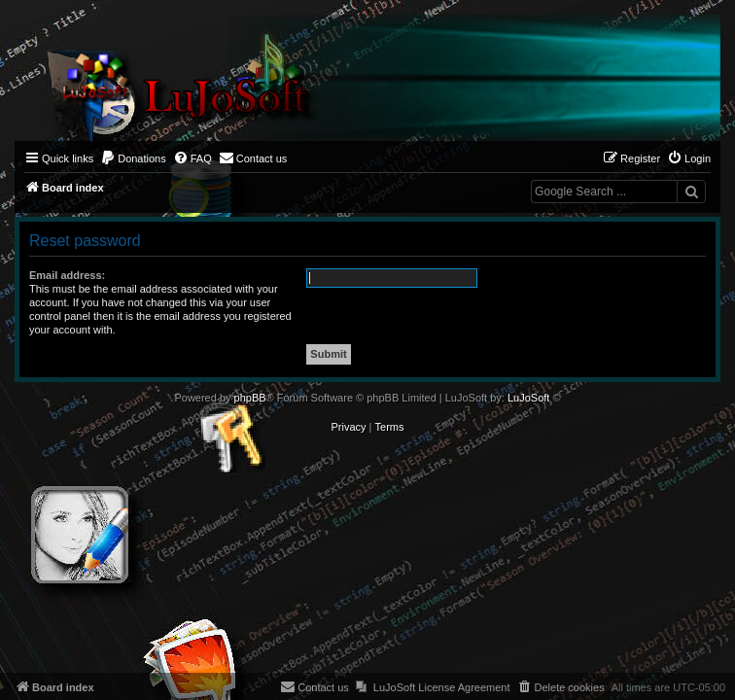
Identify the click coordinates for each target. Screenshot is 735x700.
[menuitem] (133, 158)
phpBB (250, 398)
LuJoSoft (528, 398)
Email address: (67, 275)
